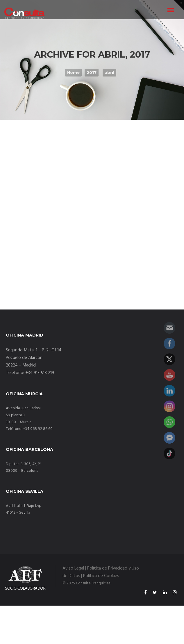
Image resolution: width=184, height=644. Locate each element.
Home (73, 72)
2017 (92, 72)
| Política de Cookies (100, 576)
